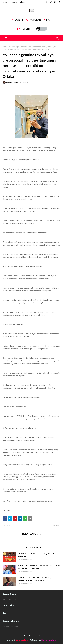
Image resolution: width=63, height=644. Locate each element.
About (22, 2)
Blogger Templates (49, 640)
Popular (34, 20)
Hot (48, 20)
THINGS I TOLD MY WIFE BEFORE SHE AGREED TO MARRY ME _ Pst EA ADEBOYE (39, 567)
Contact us (14, 2)
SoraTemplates (22, 640)
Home (5, 2)
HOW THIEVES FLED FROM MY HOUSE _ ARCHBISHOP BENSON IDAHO (34, 579)
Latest (17, 20)
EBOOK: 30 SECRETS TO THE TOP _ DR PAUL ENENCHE (36, 555)
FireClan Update (12, 82)
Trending (25, 29)
